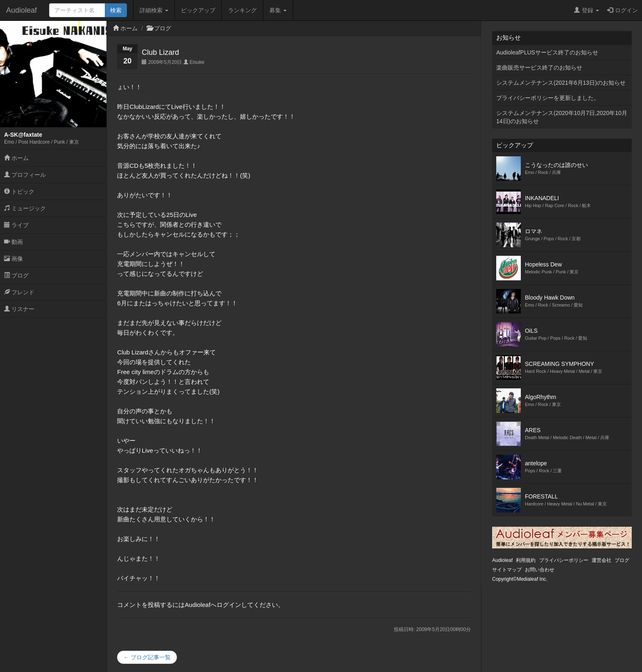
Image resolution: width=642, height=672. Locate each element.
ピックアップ (198, 10)
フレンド (19, 292)
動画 (14, 242)
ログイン (623, 10)
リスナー (19, 309)
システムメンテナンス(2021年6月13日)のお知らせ (561, 83)
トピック (19, 192)
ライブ (16, 225)
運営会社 (601, 560)
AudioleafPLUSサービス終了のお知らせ (547, 52)
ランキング (242, 10)
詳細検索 (154, 10)
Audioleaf (21, 10)
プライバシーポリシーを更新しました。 (548, 98)
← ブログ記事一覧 (147, 657)
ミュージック (25, 208)
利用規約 (526, 560)
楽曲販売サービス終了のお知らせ (539, 68)
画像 (14, 259)
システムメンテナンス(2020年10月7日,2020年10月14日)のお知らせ (562, 117)
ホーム (16, 158)
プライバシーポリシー (564, 560)
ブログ (16, 275)
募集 (278, 10)
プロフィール (25, 175)
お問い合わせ (540, 570)
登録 (587, 10)
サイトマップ (507, 570)
